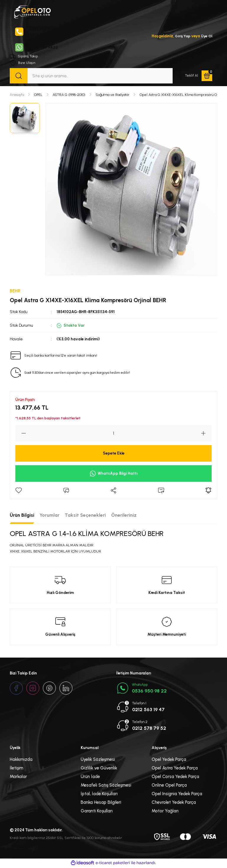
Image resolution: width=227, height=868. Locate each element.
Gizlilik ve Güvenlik (99, 769)
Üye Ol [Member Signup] (206, 36)
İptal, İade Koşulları (99, 795)
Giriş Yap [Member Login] (181, 36)
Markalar (18, 777)
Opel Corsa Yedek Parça (175, 777)
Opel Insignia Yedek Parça (177, 795)
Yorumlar (50, 516)
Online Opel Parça (169, 786)
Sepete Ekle (114, 454)
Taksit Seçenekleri (85, 516)
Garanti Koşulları (97, 812)
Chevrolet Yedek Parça (174, 803)
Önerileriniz (124, 516)
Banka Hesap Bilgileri (101, 803)
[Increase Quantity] (206, 434)
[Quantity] (113, 434)
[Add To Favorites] (19, 491)
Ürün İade (90, 777)
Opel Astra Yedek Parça (175, 769)
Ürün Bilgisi (22, 516)
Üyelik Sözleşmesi (98, 760)
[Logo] (32, 11)
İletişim (17, 769)
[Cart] (207, 76)
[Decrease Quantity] (21, 434)
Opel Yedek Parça (169, 760)
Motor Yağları (165, 812)
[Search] (91, 76)
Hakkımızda (21, 760)
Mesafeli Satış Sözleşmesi (106, 786)
